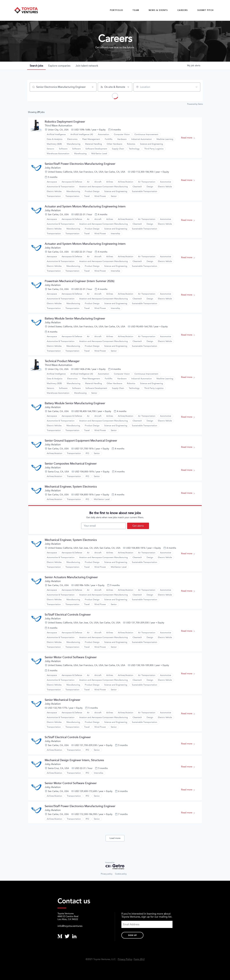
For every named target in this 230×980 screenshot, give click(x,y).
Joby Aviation (53, 168)
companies (59, 66)
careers (183, 10)
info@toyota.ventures (70, 926)
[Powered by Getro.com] (115, 866)
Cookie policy (121, 874)
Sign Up (132, 935)
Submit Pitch (206, 10)
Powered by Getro (195, 104)
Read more (190, 138)
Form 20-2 (139, 959)
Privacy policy (107, 874)
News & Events (158, 10)
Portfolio (116, 10)
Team (136, 10)
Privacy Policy (125, 959)
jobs (36, 66)
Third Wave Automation (58, 126)
